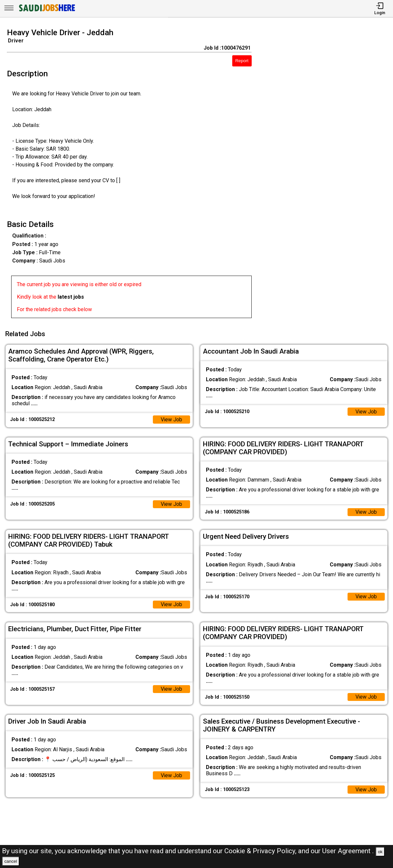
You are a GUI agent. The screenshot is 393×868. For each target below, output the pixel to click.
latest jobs (71, 297)
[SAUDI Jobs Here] (46, 11)
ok (380, 852)
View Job (171, 419)
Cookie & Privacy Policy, (261, 851)
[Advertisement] (327, 175)
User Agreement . (348, 851)
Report (242, 61)
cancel (11, 861)
